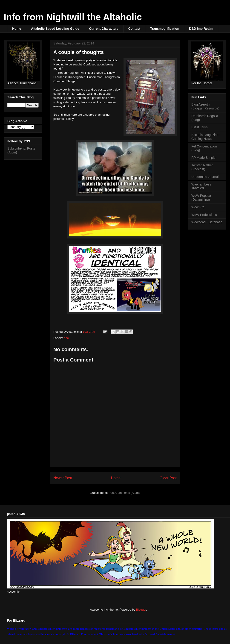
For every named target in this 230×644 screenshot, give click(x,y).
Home (17, 29)
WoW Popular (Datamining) (201, 198)
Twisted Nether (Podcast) (202, 167)
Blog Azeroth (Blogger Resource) (205, 106)
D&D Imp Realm (201, 29)
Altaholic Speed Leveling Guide (55, 29)
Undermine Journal (205, 177)
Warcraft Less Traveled (201, 186)
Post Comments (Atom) (124, 493)
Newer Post (63, 478)
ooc (66, 338)
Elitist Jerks (200, 127)
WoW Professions (204, 215)
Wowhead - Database (207, 222)
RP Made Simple (203, 158)
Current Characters (104, 29)
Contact (134, 29)
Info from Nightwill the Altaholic (73, 17)
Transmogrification (165, 29)
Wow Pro (198, 207)
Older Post (168, 478)
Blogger (141, 610)
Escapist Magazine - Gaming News (206, 137)
